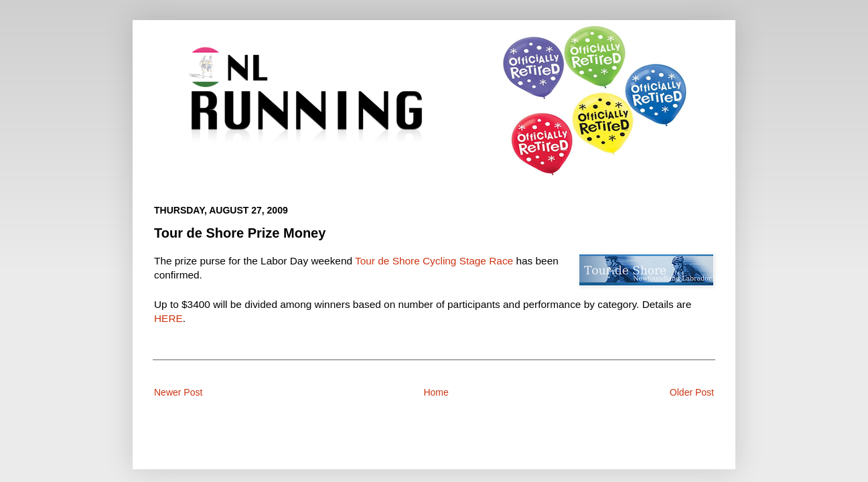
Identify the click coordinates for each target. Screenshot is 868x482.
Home (436, 392)
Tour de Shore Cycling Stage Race (434, 261)
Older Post (692, 392)
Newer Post (178, 392)
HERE (168, 318)
